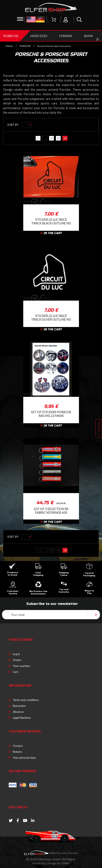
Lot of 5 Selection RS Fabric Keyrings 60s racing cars (51, 511)
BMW (88, 36)
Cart (16, 672)
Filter (99, 430)
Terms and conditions (26, 700)
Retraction (19, 706)
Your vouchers (22, 666)
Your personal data (24, 758)
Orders (17, 660)
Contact (18, 746)
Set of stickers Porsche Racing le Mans (51, 414)
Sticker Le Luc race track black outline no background (51, 221)
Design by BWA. (58, 863)
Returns (17, 752)
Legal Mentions (22, 718)
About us (18, 712)
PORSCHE (11, 36)
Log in (16, 654)
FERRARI (66, 36)
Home (9, 46)
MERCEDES (39, 36)
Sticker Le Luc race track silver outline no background (51, 317)
